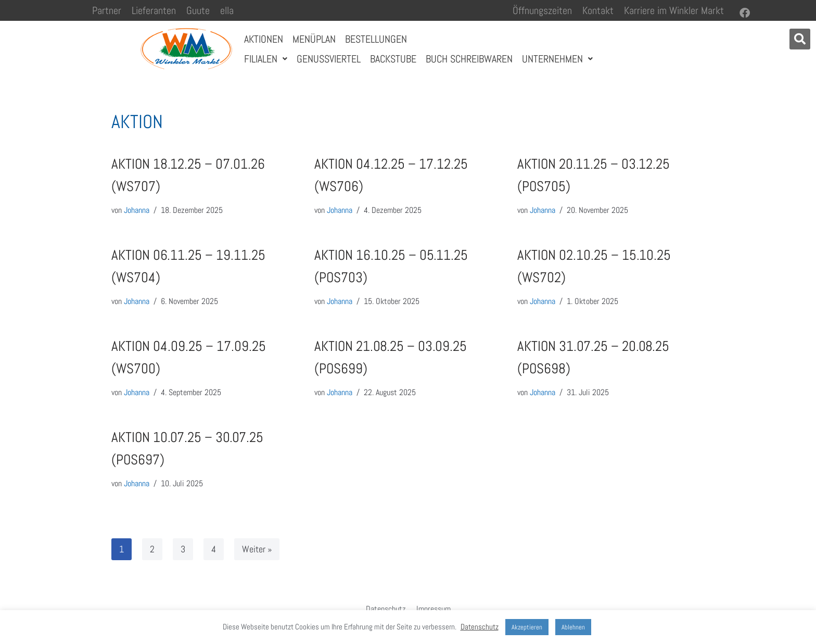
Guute (198, 10)
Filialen (266, 59)
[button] (800, 39)
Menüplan (314, 39)
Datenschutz (386, 609)
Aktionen (264, 39)
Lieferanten (154, 10)
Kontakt (598, 10)
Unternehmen (557, 59)
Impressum (433, 609)
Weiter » (257, 549)
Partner (107, 10)
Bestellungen (376, 39)
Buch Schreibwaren (469, 59)
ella (227, 10)
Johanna (137, 210)
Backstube (393, 59)
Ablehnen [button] (573, 627)
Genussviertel (329, 59)
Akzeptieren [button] (527, 627)
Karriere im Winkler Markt (674, 10)
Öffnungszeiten (542, 10)
